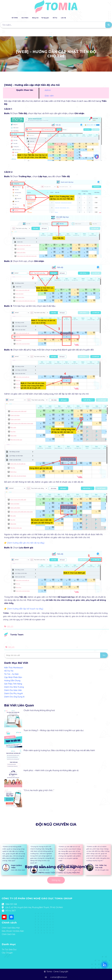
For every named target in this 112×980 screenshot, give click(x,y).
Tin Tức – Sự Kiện (11, 674)
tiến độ (10, 626)
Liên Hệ (63, 18)
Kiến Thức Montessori (14, 668)
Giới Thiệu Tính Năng (13, 684)
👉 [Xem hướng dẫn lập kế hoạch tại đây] (24, 609)
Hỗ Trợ (55, 18)
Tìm (104, 655)
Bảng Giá (35, 18)
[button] (104, 32)
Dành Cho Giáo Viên (13, 690)
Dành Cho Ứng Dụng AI (14, 697)
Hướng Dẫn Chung (12, 680)
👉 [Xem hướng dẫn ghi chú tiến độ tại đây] (24, 543)
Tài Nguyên (45, 18)
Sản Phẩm (25, 18)
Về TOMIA (15, 18)
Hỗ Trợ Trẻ (9, 671)
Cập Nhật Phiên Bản (13, 677)
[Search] (109, 25)
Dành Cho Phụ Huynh (14, 693)
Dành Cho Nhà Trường (14, 687)
